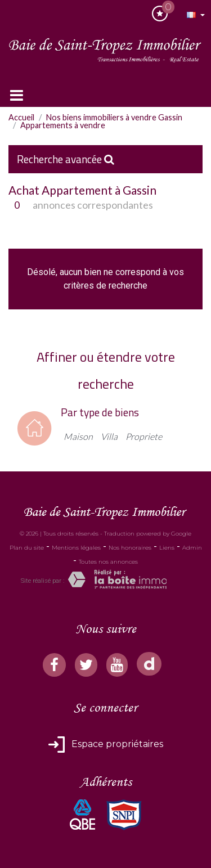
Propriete (144, 436)
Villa (109, 436)
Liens (167, 548)
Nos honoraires (130, 548)
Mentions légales (76, 548)
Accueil (21, 117)
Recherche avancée (66, 159)
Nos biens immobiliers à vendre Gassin (114, 117)
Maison (78, 436)
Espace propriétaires (116, 744)
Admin (192, 548)
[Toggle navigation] (17, 95)
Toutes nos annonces (108, 562)
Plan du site (27, 548)
